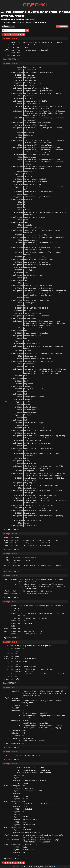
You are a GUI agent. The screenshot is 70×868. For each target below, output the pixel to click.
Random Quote (62, 26)
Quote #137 (10, 38)
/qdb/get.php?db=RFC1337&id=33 (27, 557)
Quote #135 (10, 64)
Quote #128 (10, 752)
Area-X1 (35, 5)
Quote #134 (10, 534)
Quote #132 (10, 576)
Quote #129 (10, 687)
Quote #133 (10, 554)
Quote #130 (10, 642)
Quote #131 (10, 602)
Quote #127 (10, 764)
